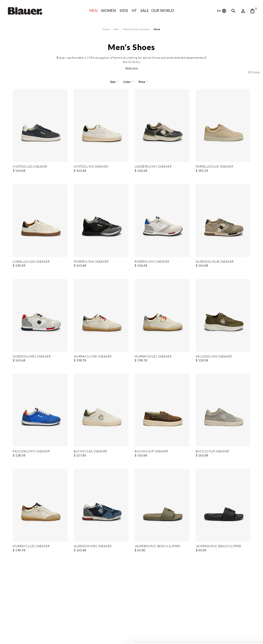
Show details (60, 636)
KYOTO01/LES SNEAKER (30, 167)
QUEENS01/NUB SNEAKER (215, 262)
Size (113, 82)
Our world (163, 10)
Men (93, 10)
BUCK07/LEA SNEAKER (90, 451)
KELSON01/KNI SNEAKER (214, 357)
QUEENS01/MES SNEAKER (32, 357)
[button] (131, 68)
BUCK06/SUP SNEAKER (151, 451)
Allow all (230, 617)
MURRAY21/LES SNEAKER (31, 546)
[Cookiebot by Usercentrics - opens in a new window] (25, 636)
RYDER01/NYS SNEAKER (152, 262)
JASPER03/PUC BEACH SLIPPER (218, 546)
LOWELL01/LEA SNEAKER (31, 262)
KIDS (124, 10)
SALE (145, 10)
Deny (230, 630)
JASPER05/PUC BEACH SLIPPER (157, 546)
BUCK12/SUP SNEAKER (212, 451)
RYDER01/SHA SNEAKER (91, 262)
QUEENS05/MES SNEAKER (93, 546)
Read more (131, 68)
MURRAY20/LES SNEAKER (153, 357)
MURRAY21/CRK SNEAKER (93, 357)
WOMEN (108, 10)
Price (142, 82)
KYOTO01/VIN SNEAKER (91, 167)
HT (134, 10)
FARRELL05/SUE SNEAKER (214, 167)
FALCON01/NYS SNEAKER (31, 451)
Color (127, 82)
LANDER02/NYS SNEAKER (153, 167)
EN (222, 11)
